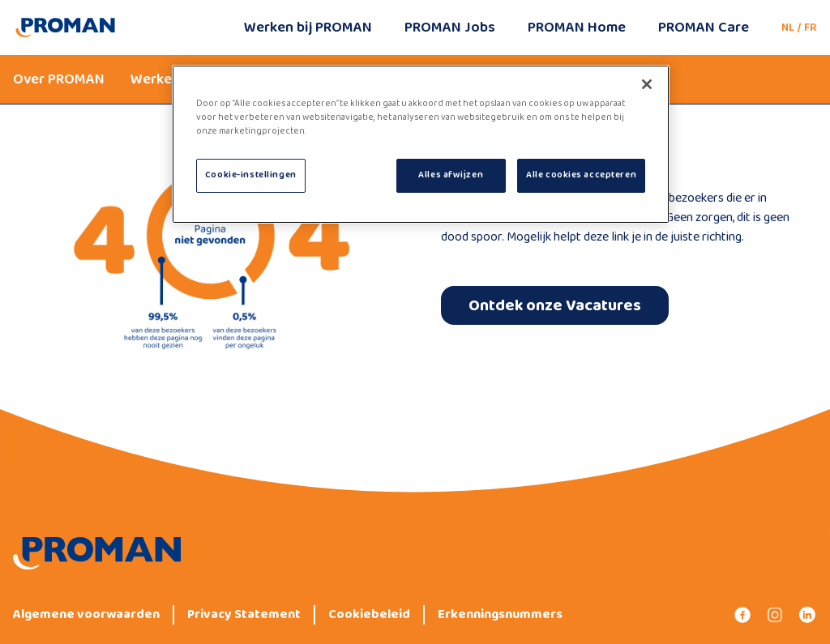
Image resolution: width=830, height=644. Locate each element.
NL (788, 28)
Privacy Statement (244, 615)
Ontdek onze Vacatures (555, 305)
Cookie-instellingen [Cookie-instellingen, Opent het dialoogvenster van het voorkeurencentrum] (251, 175)
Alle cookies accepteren (581, 175)
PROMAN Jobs (450, 28)
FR (811, 28)
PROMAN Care (704, 28)
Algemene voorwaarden (86, 615)
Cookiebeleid (369, 615)
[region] (421, 144)
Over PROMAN (59, 79)
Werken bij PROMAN (308, 28)
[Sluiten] (647, 84)
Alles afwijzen (451, 175)
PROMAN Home (577, 28)
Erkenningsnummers (500, 615)
